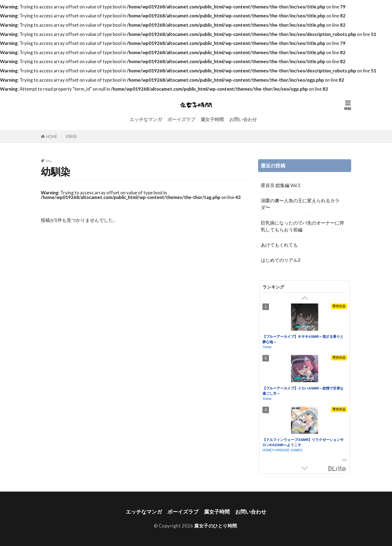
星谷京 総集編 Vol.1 (281, 185)
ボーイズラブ (181, 119)
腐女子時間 (212, 119)
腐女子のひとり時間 (216, 526)
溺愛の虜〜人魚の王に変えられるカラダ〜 (300, 204)
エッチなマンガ (146, 119)
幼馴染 (71, 136)
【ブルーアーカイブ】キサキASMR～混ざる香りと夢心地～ (303, 339)
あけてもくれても (279, 245)
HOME (52, 136)
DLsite (337, 469)
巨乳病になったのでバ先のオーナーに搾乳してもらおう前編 (302, 226)
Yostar (267, 347)
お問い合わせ (243, 119)
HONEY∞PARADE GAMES (282, 450)
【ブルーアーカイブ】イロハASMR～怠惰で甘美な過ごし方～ (303, 391)
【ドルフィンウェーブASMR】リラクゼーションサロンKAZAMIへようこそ (303, 442)
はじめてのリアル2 (281, 260)
